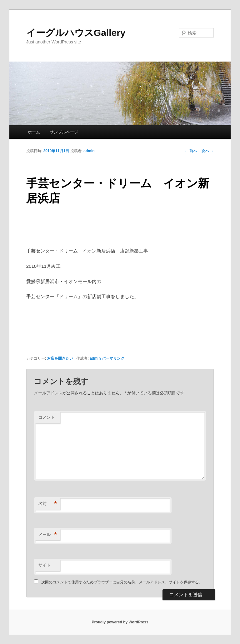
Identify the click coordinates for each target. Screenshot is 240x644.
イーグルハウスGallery (76, 33)
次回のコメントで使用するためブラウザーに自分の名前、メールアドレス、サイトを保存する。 (122, 582)
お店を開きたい (60, 358)
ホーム (34, 132)
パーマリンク (113, 358)
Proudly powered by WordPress (120, 622)
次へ (208, 151)
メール (48, 535)
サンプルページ (64, 132)
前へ (191, 151)
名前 (48, 504)
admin (89, 151)
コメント (47, 417)
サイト (45, 565)
